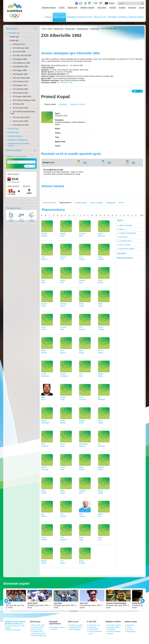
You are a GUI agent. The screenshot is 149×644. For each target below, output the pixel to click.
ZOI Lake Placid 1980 (21, 78)
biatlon (122, 229)
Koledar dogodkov (76, 625)
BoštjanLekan (63, 398)
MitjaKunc (43, 398)
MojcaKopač (81, 352)
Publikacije (112, 629)
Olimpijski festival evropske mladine (19, 145)
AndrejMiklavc (63, 422)
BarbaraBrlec (82, 235)
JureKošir (81, 375)
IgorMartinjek (101, 398)
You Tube (130, 629)
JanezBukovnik (101, 235)
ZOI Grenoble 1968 (20, 89)
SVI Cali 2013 (37, 629)
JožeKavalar (82, 328)
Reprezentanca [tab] (125, 258)
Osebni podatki (50, 104)
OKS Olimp (102, 8)
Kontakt (111, 634)
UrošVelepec (82, 515)
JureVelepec (63, 515)
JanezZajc (100, 539)
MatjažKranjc (100, 375)
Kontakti (122, 8)
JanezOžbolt (100, 422)
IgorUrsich (44, 515)
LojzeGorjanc (82, 258)
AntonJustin (43, 328)
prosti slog (123, 237)
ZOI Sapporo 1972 (20, 85)
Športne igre (59, 17)
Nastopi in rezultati (77, 104)
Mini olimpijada (75, 629)
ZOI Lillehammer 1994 (21, 63)
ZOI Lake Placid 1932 (21, 117)
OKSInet (113, 8)
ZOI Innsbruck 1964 (20, 93)
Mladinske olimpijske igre (18, 140)
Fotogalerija (111, 203)
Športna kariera (136, 17)
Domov (48, 17)
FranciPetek (62, 445)
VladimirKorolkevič (64, 375)
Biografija (63, 104)
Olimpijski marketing (117, 17)
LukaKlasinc (63, 352)
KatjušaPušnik (101, 468)
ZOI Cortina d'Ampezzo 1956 (24, 100)
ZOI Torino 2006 (19, 52)
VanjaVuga (81, 539)
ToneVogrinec (64, 539)
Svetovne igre (13, 132)
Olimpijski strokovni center (80, 17)
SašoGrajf (43, 282)
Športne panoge (14, 150)
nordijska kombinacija (128, 233)
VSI (142, 216)
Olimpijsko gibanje (49, 8)
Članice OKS (73, 8)
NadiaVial (100, 515)
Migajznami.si (132, 631)
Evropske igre (13, 129)
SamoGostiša (101, 258)
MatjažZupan (44, 562)
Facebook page (77, 3)
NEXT (142, 601)
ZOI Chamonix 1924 (21, 125)
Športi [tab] (120, 220)
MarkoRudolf (63, 492)
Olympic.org (96, 3)
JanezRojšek (44, 492)
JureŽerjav (62, 562)
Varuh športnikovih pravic (95, 632)
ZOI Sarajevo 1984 (20, 74)
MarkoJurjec (100, 305)
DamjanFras (63, 258)
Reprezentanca (65, 203)
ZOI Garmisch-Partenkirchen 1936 (23, 113)
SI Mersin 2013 (38, 631)
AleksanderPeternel (83, 445)
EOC (101, 3)
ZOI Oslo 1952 (18, 104)
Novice (121, 203)
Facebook (130, 625)
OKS (50, 29)
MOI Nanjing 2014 (39, 634)
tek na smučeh (125, 245)
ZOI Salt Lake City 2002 (22, 55)
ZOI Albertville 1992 (20, 67)
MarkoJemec (82, 305)
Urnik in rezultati (96, 203)
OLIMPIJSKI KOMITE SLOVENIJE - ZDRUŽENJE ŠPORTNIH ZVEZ (15, 11)
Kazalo (142, 8)
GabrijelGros (82, 282)
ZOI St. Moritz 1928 (20, 121)
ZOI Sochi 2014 (19, 44)
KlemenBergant (44, 235)
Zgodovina (93, 627)
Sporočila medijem (114, 625)
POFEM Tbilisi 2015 (39, 636)
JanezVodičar (44, 539)
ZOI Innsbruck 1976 (20, 82)
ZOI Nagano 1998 (20, 59)
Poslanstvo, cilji (94, 625)
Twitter (81, 3)
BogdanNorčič (82, 422)
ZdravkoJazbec (63, 305)
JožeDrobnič (44, 258)
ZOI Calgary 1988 (20, 70)
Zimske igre (14, 40)
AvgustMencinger (45, 422)
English (112, 3)
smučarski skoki (125, 241)
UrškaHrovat (100, 282)
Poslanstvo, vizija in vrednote (58, 628)
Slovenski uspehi (49, 203)
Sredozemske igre (15, 136)
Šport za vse (100, 17)
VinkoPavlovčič (45, 445)
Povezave (132, 8)
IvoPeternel (101, 445)
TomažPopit (63, 468)
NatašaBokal (63, 235)
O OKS (62, 8)
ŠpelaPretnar (82, 468)
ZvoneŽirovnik (82, 562)
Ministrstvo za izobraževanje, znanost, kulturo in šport (90, 3)
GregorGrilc (63, 282)
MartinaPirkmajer (45, 468)
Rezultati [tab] (121, 253)
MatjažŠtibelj (100, 492)
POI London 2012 (38, 625)
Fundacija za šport (86, 3)
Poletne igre (14, 37)
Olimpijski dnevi (76, 627)
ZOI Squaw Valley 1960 (22, 97)
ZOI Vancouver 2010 (21, 48)
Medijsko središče (87, 8)
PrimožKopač (101, 352)
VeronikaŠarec (82, 492)
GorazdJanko (44, 305)
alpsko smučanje (126, 225)
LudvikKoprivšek (45, 375)
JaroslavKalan (63, 328)
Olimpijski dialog (114, 627)
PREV (7, 601)
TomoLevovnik (82, 398)
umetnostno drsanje (127, 249)
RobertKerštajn (101, 328)
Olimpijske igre (14, 33)
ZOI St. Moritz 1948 (20, 108)
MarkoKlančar (44, 352)
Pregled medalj (81, 203)
